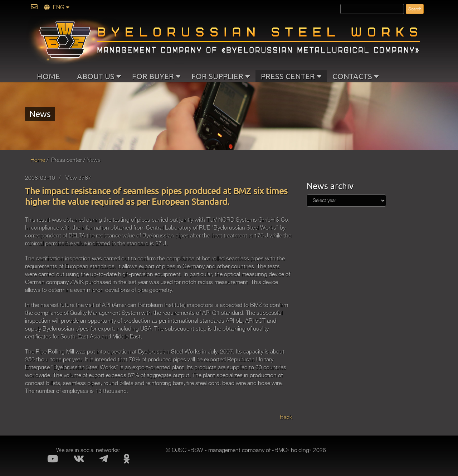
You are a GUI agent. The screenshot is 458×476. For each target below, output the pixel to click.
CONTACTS (356, 76)
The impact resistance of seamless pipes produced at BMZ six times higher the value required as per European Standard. (156, 196)
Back (286, 417)
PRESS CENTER (291, 76)
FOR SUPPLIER (221, 76)
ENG (57, 8)
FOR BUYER (156, 76)
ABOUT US (99, 76)
